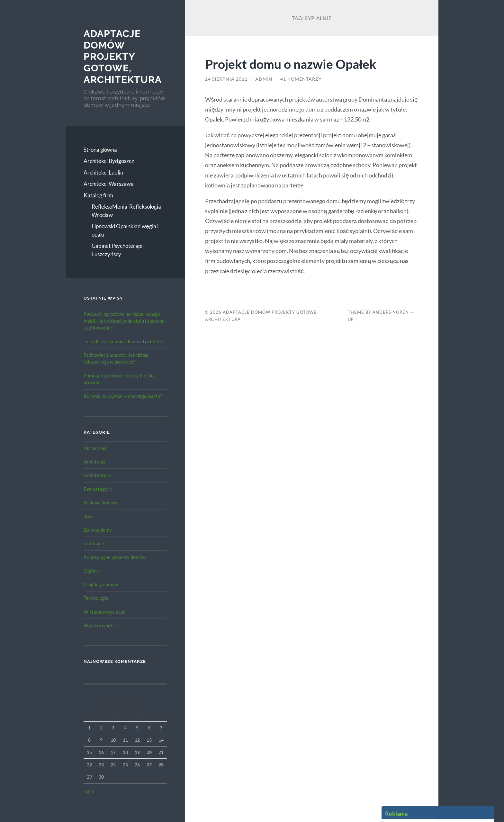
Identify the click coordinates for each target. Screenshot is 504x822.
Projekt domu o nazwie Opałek (291, 64)
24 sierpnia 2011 (226, 79)
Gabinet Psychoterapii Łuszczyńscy (118, 250)
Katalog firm (98, 195)
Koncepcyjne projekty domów (115, 557)
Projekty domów (101, 584)
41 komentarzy (301, 79)
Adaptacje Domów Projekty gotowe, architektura (123, 57)
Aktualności (96, 448)
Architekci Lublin (103, 172)
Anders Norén (391, 312)
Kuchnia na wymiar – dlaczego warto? (123, 396)
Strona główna (100, 150)
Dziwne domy (98, 530)
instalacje (94, 543)
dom (88, 516)
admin (264, 79)
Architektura (97, 475)
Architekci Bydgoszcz (109, 161)
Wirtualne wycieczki (105, 612)
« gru (89, 791)
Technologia (96, 598)
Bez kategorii (98, 489)
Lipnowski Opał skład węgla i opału (125, 230)
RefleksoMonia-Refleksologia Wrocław (126, 211)
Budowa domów (100, 502)
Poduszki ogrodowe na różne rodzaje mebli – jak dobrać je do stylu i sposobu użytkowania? (124, 321)
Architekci (94, 462)
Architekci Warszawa (109, 184)
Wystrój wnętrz (100, 625)
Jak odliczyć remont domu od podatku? (124, 341)
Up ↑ (353, 319)
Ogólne (91, 571)
